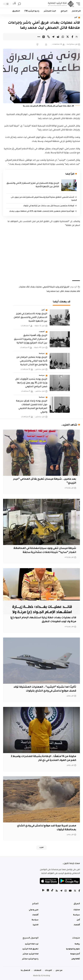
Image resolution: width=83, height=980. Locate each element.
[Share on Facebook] (72, 37)
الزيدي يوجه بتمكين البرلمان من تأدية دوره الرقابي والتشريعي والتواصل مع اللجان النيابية (32, 361)
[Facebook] (79, 891)
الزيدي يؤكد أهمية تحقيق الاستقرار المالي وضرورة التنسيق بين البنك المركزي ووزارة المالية (31, 339)
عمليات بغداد (36, 287)
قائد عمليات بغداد (72, 291)
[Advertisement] (41, 254)
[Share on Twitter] (68, 37)
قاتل (62, 291)
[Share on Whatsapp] (63, 37)
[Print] (44, 37)
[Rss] (57, 891)
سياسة (42, 354)
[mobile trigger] (77, 4)
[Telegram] (61, 891)
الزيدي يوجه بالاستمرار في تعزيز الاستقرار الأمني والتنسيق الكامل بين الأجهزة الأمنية (30, 318)
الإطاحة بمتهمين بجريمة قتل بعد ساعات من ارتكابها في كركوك (49, 206)
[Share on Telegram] (53, 37)
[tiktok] (52, 891)
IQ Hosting (45, 976)
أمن (76, 18)
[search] (19, 4)
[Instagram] (66, 891)
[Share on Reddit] (58, 37)
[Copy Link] (48, 37)
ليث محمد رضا (53, 291)
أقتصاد (42, 332)
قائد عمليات (24, 287)
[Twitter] (75, 891)
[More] (39, 37)
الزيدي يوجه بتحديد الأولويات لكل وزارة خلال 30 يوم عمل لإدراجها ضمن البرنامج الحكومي (31, 383)
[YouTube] (70, 891)
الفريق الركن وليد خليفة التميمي (56, 287)
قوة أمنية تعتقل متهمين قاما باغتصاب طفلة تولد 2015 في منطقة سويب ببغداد (42, 211)
